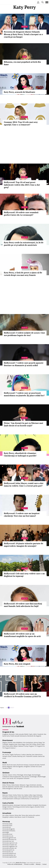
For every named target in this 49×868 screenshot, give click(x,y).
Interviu (12, 815)
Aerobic (39, 785)
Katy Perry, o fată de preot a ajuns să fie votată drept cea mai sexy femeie (23, 274)
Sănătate (6, 773)
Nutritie (17, 787)
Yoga (27, 785)
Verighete (27, 767)
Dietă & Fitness (8, 783)
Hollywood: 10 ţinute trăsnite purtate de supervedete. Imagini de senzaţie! (24, 545)
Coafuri (24, 755)
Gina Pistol (6, 746)
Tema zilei (25, 815)
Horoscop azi (7, 827)
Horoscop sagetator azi (10, 846)
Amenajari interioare (20, 805)
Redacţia (38, 864)
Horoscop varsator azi (9, 848)
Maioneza (36, 797)
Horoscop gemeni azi (9, 838)
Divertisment (8, 740)
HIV (15, 778)
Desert (30, 797)
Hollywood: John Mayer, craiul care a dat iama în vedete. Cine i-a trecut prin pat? (24, 484)
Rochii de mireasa (23, 765)
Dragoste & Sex (8, 732)
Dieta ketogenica (8, 788)
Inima (14, 775)
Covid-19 (24, 817)
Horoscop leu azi (8, 852)
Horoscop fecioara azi (9, 839)
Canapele (35, 805)
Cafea (30, 795)
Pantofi (42, 765)
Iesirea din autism (34, 815)
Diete (4, 785)
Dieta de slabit (24, 787)
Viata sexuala (20, 734)
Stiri (24, 57)
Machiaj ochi (21, 756)
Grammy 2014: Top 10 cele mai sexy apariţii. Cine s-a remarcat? (21, 123)
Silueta (42, 787)
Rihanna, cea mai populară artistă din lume (22, 63)
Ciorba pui (17, 799)
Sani (33, 755)
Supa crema (18, 797)
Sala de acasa (18, 788)
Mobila (29, 805)
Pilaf (41, 797)
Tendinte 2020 (7, 768)
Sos (22, 795)
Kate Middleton (18, 743)
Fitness (9, 785)
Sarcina (5, 775)
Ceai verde (10, 778)
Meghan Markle (7, 743)
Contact (44, 864)
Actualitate (7, 813)
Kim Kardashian (28, 743)
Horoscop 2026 (7, 824)
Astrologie (6, 832)
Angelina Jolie (13, 744)
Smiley (34, 744)
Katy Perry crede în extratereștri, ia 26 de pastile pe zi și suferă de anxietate (24, 244)
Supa (34, 795)
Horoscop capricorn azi (10, 843)
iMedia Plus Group (21, 863)
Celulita (14, 756)
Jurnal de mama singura (27, 807)
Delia (43, 744)
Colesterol (6, 777)
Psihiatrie (27, 778)
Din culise (6, 815)
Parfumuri (17, 755)
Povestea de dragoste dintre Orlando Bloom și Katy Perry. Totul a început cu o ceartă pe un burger (23, 34)
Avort (4, 778)
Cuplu (31, 734)
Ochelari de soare (36, 767)
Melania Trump (23, 746)
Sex (45, 734)
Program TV (32, 746)
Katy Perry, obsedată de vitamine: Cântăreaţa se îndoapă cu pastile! (20, 454)
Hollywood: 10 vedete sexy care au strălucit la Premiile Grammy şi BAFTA (22, 695)
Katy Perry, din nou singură (17, 664)
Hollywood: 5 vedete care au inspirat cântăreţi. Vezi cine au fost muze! (22, 515)
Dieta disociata (34, 787)
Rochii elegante (7, 767)
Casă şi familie (8, 803)
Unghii (12, 755)
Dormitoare (42, 805)
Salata (26, 795)
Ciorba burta (25, 799)
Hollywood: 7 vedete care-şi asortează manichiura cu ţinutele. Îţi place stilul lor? (24, 394)
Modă (5, 763)
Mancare (5, 795)
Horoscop (6, 821)
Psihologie (20, 775)
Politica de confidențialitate (15, 864)
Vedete (24, 27)
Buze (10, 756)
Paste (10, 795)
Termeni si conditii (29, 864)
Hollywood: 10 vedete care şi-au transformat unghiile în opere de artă (22, 635)
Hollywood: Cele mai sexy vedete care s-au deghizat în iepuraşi (24, 575)
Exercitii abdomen (8, 787)
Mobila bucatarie (8, 805)
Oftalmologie (41, 777)
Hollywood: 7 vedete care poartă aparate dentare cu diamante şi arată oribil (24, 364)
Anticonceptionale (15, 777)
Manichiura (39, 755)
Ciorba (15, 795)
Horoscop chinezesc (9, 831)
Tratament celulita (32, 756)
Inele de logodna (18, 767)
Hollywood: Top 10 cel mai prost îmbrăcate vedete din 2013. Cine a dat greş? (22, 185)
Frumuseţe (7, 752)
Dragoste (5, 734)
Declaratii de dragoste (34, 736)
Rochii (7, 755)
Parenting (15, 807)
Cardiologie (33, 777)
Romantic (12, 734)
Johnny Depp (38, 743)
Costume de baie (34, 765)
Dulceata (39, 795)
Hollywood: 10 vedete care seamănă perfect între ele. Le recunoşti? (21, 214)
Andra (39, 744)
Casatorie (40, 734)
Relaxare (23, 785)
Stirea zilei (18, 815)
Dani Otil (29, 744)
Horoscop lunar (7, 834)
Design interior (7, 807)
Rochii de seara (12, 765)
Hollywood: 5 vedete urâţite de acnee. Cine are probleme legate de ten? (24, 334)
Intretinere (33, 785)
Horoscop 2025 (7, 825)
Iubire (35, 734)
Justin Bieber (14, 746)
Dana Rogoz (22, 744)
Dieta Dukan (15, 785)
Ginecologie (28, 775)
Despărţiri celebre (8, 817)
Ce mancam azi (34, 799)
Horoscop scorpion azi (10, 845)
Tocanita (5, 797)
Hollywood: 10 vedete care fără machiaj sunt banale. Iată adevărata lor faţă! (23, 605)
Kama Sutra (6, 736)
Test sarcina (25, 777)
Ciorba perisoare (8, 799)
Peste (19, 795)
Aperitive (25, 797)
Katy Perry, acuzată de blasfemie (20, 92)
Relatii (26, 734)
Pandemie (31, 817)
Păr (4, 755)
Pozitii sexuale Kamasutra (18, 736)
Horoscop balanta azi (9, 853)
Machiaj (29, 755)
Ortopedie (20, 778)
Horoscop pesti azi (8, 850)
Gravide (37, 807)
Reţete (5, 793)
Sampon (5, 756)
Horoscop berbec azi (9, 855)
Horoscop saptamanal (9, 857)
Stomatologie (36, 775)
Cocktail (11, 797)
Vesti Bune (18, 817)
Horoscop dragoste (9, 829)
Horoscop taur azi (8, 841)
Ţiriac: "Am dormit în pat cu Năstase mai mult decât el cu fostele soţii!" (23, 424)
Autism (11, 809)
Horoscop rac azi (8, 836)
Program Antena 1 (10, 748)
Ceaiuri (10, 775)
